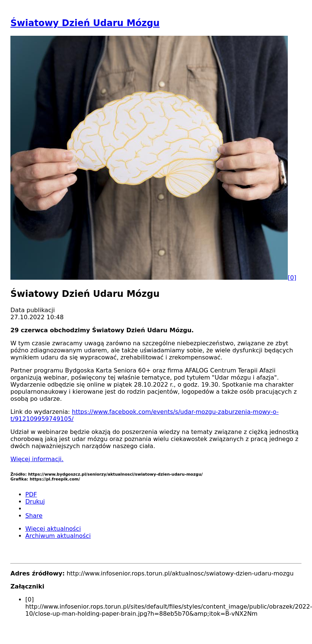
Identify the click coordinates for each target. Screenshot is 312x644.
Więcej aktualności (53, 529)
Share (34, 516)
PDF (31, 494)
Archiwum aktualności (58, 536)
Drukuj (35, 502)
